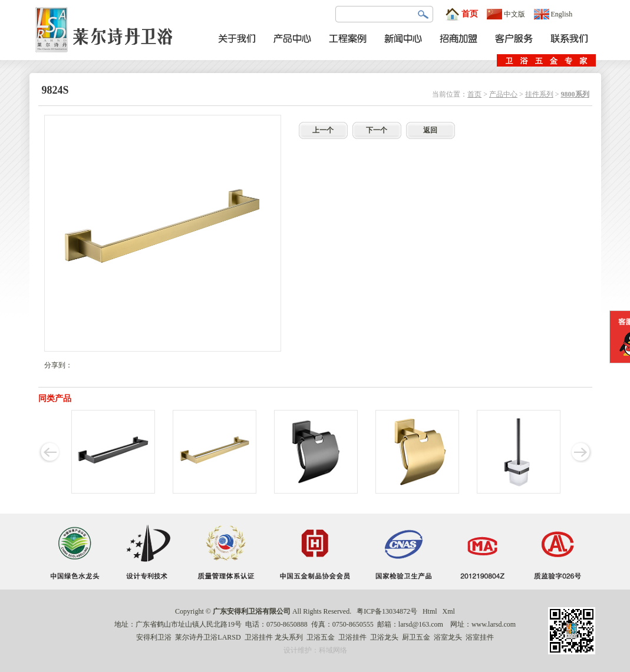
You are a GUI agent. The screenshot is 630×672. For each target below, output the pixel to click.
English (553, 14)
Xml (449, 611)
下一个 (377, 130)
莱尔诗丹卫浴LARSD (208, 637)
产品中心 (503, 94)
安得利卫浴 (154, 637)
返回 (430, 130)
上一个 (323, 130)
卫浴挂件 (259, 637)
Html (430, 611)
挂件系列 (539, 94)
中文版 (506, 14)
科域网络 (333, 650)
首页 (461, 14)
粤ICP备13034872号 (387, 611)
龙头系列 (289, 637)
